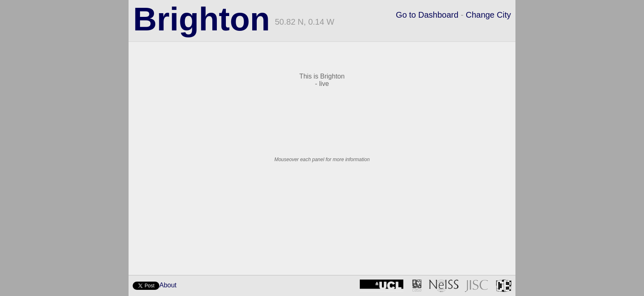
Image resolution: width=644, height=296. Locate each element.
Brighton (201, 19)
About (168, 285)
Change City (488, 15)
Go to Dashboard (427, 15)
